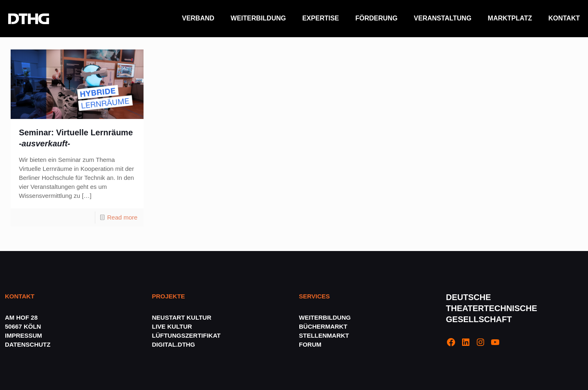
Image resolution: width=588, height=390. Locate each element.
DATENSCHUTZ (29, 344)
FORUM (310, 344)
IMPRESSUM (24, 335)
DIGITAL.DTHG (174, 344)
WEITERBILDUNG (325, 317)
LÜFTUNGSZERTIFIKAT (186, 335)
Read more (122, 217)
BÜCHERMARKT (323, 326)
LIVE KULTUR (172, 326)
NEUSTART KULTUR (182, 317)
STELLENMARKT (324, 335)
